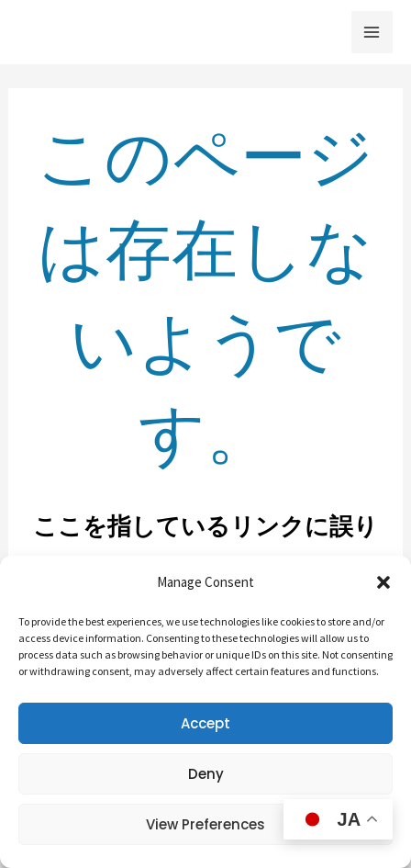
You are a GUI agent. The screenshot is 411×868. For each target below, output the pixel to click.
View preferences (205, 824)
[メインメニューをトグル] (372, 32)
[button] (383, 582)
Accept (205, 723)
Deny (206, 774)
